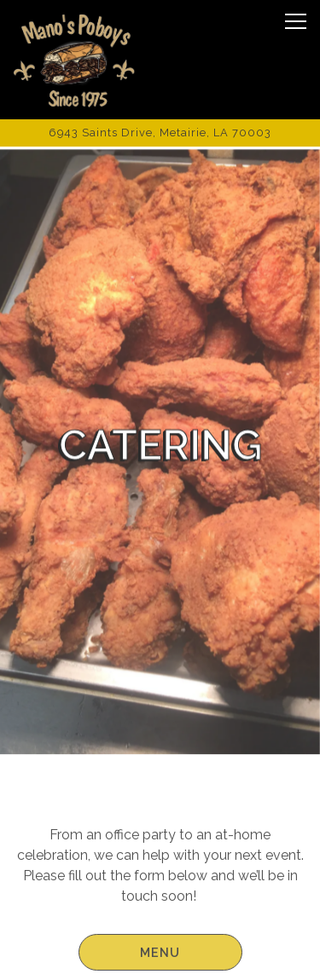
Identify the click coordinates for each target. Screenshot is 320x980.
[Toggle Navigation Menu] (296, 21)
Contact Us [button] (160, 958)
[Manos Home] (74, 60)
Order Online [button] (160, 916)
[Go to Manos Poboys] (160, 133)
